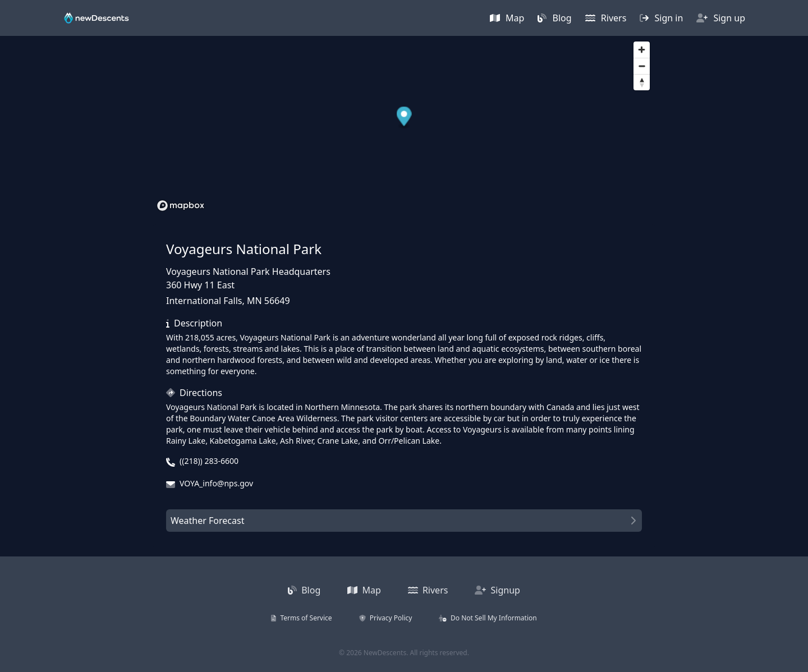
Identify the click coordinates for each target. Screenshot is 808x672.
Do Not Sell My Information (488, 618)
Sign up (721, 18)
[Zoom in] (642, 50)
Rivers (606, 18)
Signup (497, 590)
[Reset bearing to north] (642, 82)
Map (507, 18)
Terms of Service (301, 618)
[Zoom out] (642, 66)
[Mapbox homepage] (181, 206)
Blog (554, 18)
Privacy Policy (386, 618)
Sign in (661, 18)
